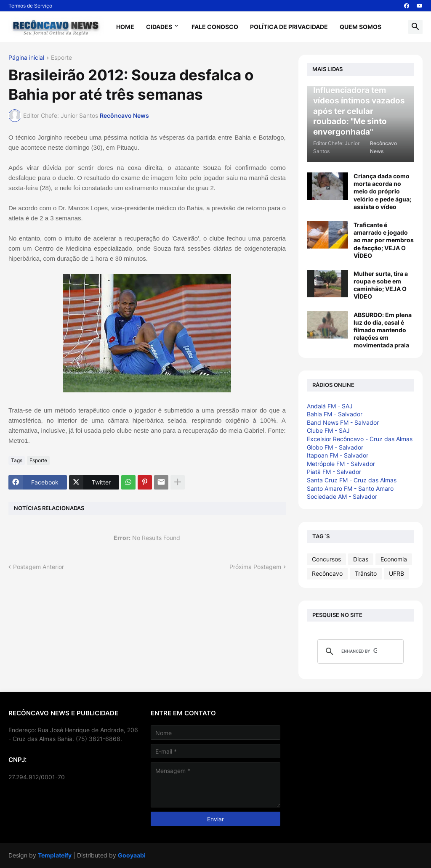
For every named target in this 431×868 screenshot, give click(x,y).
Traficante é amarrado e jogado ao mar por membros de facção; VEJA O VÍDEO (384, 240)
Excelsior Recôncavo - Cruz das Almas (360, 439)
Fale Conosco (215, 27)
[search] (359, 651)
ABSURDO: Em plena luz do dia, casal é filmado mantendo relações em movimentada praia (383, 330)
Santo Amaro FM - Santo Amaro (350, 488)
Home (125, 27)
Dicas (361, 559)
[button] (415, 27)
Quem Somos (360, 27)
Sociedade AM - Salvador (342, 496)
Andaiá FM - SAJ (330, 406)
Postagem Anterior (39, 567)
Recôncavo (327, 573)
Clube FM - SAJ (328, 430)
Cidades (159, 27)
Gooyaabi (132, 855)
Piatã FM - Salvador (334, 472)
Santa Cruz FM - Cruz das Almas (352, 480)
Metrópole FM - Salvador (341, 464)
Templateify (55, 855)
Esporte (61, 58)
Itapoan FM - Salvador (338, 455)
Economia (394, 559)
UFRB (396, 573)
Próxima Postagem (255, 567)
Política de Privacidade (289, 27)
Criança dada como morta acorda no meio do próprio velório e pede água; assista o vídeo (382, 191)
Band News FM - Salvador (343, 422)
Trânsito (366, 573)
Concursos (326, 559)
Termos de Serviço (30, 6)
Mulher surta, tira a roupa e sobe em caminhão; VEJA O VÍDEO (381, 285)
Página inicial (26, 58)
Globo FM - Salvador (335, 447)
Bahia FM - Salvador (335, 414)
